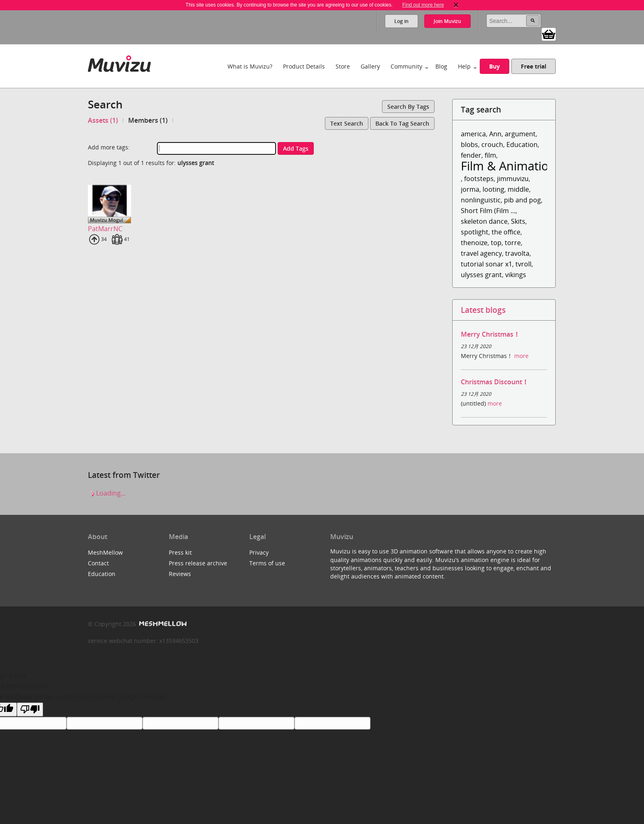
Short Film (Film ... (488, 211)
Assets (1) (103, 120)
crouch (492, 145)
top (496, 243)
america (473, 134)
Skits (518, 221)
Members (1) (148, 120)
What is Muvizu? (250, 66)
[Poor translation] (30, 709)
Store (343, 66)
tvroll (523, 264)
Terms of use (267, 563)
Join (447, 21)
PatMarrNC (105, 229)
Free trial (534, 66)
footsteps (479, 179)
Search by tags (408, 107)
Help (464, 66)
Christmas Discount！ (495, 382)
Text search (347, 123)
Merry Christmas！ (490, 334)
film (490, 155)
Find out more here (423, 5)
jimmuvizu (513, 179)
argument (520, 134)
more (521, 356)
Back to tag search (402, 123)
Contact (98, 563)
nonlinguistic (481, 200)
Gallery (370, 66)
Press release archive (198, 563)
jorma (470, 189)
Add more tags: (109, 147)
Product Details (304, 66)
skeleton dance (484, 221)
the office (506, 232)
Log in (401, 21)
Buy (494, 66)
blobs (469, 145)
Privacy (259, 552)
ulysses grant (481, 275)
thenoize (474, 243)
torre (513, 243)
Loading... (107, 493)
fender (471, 155)
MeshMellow (105, 552)
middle (518, 189)
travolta (517, 253)
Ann (495, 134)
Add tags (296, 148)
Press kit (180, 552)
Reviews (180, 574)
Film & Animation (508, 166)
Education (522, 145)
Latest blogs (483, 310)
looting (493, 189)
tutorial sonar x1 (486, 264)
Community (406, 66)
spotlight (475, 232)
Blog (441, 66)
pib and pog (522, 200)
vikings (516, 275)
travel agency (481, 253)
